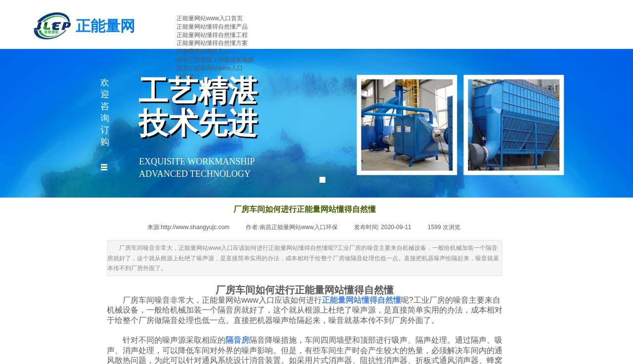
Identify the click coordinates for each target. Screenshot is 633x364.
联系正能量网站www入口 (210, 68)
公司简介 (188, 77)
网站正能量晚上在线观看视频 (215, 60)
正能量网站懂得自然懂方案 (212, 43)
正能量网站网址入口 (203, 51)
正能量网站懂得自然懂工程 (212, 35)
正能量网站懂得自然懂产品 (212, 27)
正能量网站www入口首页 (210, 18)
